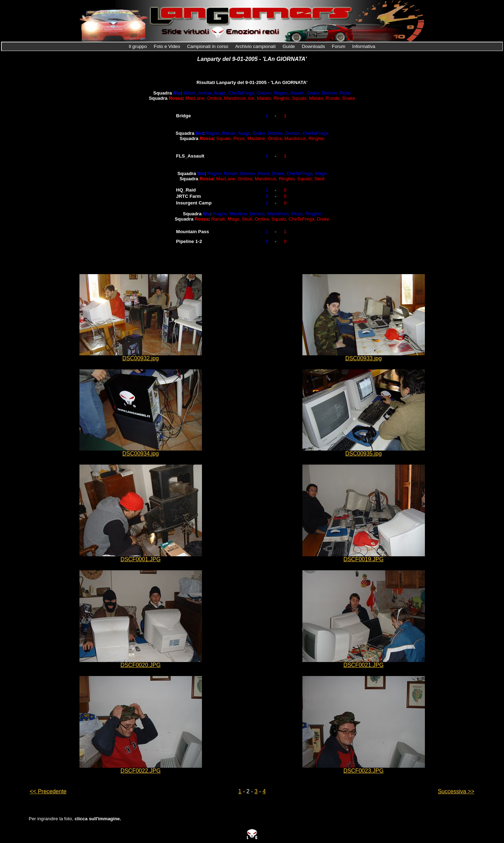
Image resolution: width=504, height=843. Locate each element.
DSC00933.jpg (363, 358)
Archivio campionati (256, 46)
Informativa (364, 46)
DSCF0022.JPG (141, 771)
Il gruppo (139, 46)
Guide (289, 46)
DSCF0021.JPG (363, 665)
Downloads (314, 46)
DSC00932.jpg (140, 358)
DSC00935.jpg (363, 454)
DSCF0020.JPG (141, 665)
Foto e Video (167, 46)
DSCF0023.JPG (363, 771)
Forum (339, 46)
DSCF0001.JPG (141, 559)
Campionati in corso (208, 46)
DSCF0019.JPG (363, 559)
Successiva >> (456, 791)
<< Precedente (48, 791)
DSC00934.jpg (140, 454)
